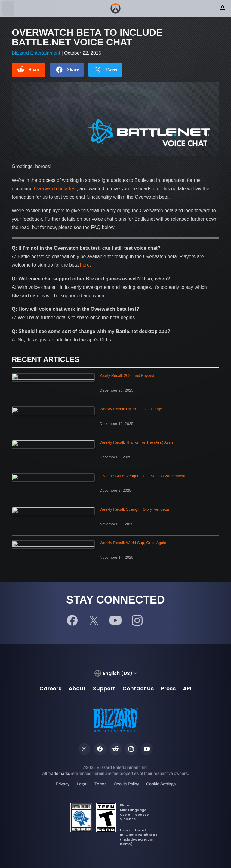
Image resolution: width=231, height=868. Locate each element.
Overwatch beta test (55, 189)
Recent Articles (45, 359)
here (85, 265)
